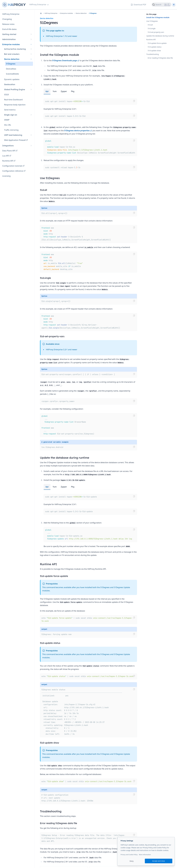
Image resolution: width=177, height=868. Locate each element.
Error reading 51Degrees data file (160, 58)
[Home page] (14, 5)
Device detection (81, 13)
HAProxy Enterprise (51, 13)
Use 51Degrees (152, 21)
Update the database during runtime (160, 36)
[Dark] (174, 5)
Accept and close (159, 861)
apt (47, 91)
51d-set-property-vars (156, 32)
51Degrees (93, 13)
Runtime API (151, 40)
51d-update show (154, 51)
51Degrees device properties (78, 131)
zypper (64, 91)
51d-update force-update (157, 43)
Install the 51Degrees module (158, 17)
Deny (132, 861)
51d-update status (155, 47)
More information (145, 855)
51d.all (150, 25)
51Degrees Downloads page (66, 60)
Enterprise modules (67, 13)
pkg (73, 91)
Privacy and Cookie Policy (129, 855)
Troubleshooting (153, 54)
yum (55, 91)
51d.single (152, 28)
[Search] (161, 5)
